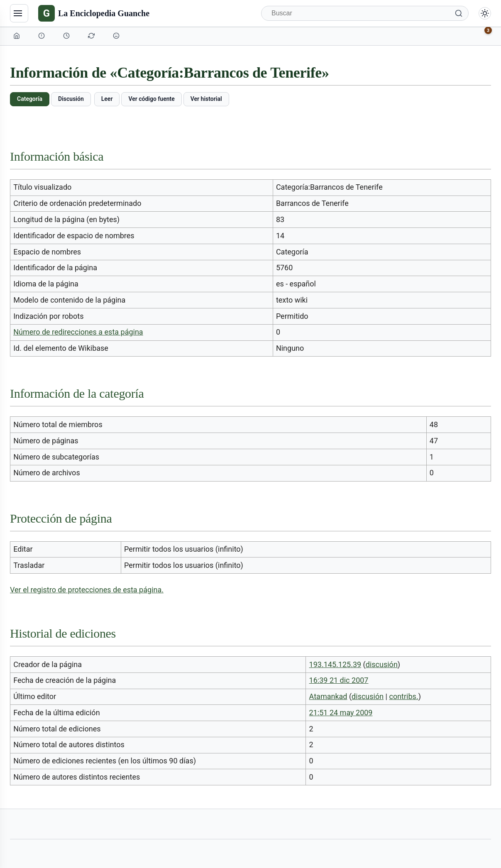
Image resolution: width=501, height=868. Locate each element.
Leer (107, 99)
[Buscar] (365, 13)
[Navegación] (19, 13)
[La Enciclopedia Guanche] (94, 13)
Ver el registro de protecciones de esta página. (87, 590)
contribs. (403, 696)
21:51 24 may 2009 (341, 713)
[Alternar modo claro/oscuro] (485, 13)
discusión (382, 664)
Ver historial (206, 99)
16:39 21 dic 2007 (339, 680)
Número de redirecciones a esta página (78, 332)
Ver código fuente (151, 99)
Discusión (71, 99)
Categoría (30, 99)
